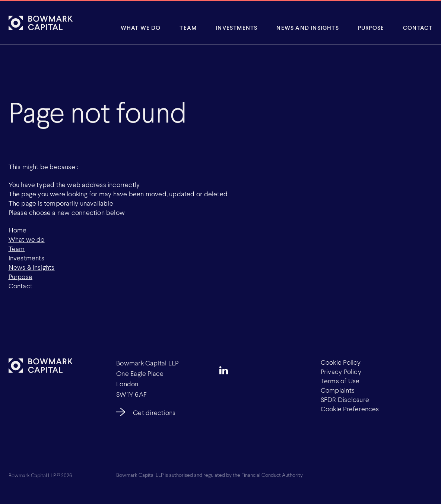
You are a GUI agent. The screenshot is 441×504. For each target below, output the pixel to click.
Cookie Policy (341, 362)
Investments (237, 28)
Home (18, 230)
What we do (27, 239)
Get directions (154, 412)
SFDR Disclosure (345, 399)
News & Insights (32, 267)
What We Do (141, 28)
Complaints (338, 390)
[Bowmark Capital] (41, 23)
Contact (418, 28)
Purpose (371, 28)
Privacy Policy (341, 371)
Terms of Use (340, 381)
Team (188, 28)
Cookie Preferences (350, 409)
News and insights (307, 28)
